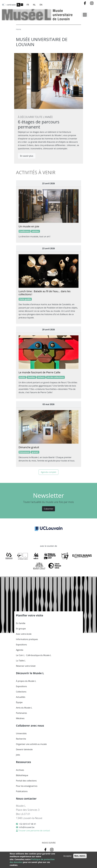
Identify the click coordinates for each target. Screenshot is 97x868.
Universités (21, 733)
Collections (21, 692)
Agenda (20, 650)
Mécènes (20, 718)
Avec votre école (24, 634)
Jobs (18, 755)
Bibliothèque (22, 775)
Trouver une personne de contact (34, 831)
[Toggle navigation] (85, 15)
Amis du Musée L (24, 708)
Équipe (19, 702)
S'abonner (49, 509)
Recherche (21, 739)
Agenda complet (48, 472)
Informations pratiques (27, 639)
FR (28, 5)
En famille (21, 623)
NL (34, 5)
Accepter (67, 856)
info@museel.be (27, 827)
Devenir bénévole (24, 749)
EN (41, 5)
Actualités (21, 697)
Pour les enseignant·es (27, 786)
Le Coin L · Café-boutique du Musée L (34, 655)
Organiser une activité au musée (31, 744)
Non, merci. (80, 856)
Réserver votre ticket (26, 666)
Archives (20, 770)
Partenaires (22, 713)
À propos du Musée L (26, 681)
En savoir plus (27, 156)
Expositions (21, 645)
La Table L (21, 661)
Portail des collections (26, 781)
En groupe (21, 629)
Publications (22, 791)
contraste (11, 5)
